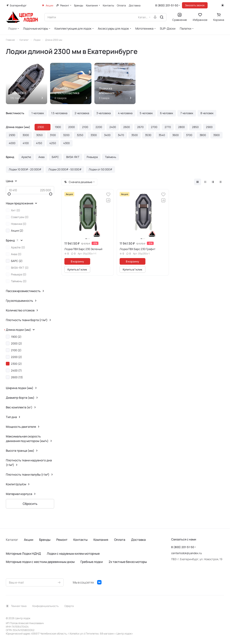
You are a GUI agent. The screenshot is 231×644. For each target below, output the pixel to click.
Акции (29, 540)
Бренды (45, 540)
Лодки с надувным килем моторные (73, 554)
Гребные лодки (92, 562)
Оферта (69, 606)
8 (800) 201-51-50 (167, 5)
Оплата (120, 540)
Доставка (138, 540)
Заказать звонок (195, 5)
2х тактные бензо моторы (128, 562)
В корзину (77, 261)
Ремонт (62, 540)
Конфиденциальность (45, 606)
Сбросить (30, 504)
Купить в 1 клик (77, 269)
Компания (101, 540)
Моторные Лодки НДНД (23, 554)
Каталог (12, 540)
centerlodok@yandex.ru (186, 553)
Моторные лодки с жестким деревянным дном (40, 562)
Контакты (80, 540)
